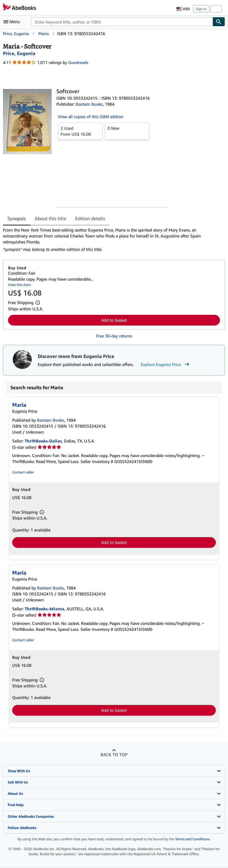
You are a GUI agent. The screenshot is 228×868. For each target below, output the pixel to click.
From (80, 131)
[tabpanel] (112, 240)
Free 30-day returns (114, 336)
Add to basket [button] (114, 320)
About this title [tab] (50, 218)
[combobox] (122, 22)
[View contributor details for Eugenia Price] (19, 53)
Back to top (114, 754)
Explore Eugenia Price (166, 365)
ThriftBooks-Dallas (43, 441)
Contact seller (23, 472)
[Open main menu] (13, 22)
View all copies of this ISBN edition (91, 116)
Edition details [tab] (90, 218)
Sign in (201, 9)
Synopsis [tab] (17, 218)
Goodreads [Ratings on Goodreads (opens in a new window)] (78, 62)
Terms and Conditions (192, 839)
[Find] (219, 22)
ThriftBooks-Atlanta (45, 609)
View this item (19, 285)
